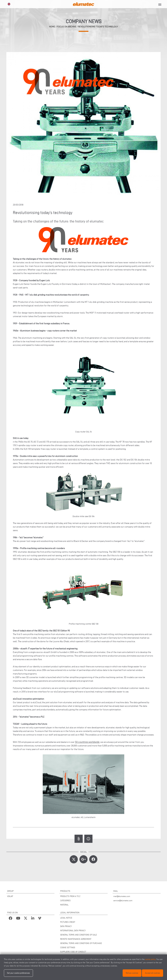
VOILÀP (10, 896)
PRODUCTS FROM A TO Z (70, 896)
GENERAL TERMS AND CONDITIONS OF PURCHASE (81, 943)
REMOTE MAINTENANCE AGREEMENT (76, 939)
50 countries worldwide (87, 742)
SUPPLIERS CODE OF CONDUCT (73, 952)
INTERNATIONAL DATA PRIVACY (73, 930)
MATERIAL (64, 905)
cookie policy (150, 959)
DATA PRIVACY (66, 926)
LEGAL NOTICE (66, 918)
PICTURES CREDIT (68, 922)
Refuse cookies (132, 973)
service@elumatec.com (123, 900)
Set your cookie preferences (18, 973)
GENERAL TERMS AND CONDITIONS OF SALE (79, 935)
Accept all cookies (152, 973)
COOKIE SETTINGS (68, 947)
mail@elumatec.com (122, 896)
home (52, 27)
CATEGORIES (65, 900)
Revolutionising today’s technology (98, 27)
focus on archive (67, 27)
